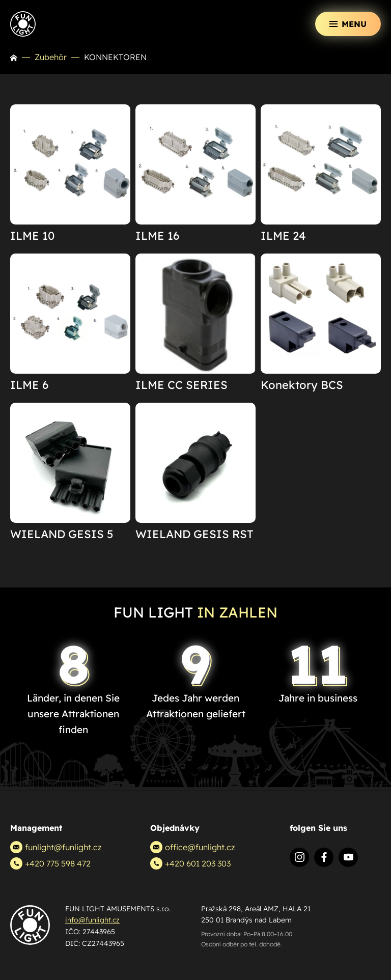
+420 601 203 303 (190, 863)
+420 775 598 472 (50, 863)
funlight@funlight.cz (56, 847)
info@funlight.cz (92, 920)
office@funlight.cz (192, 847)
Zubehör (51, 57)
